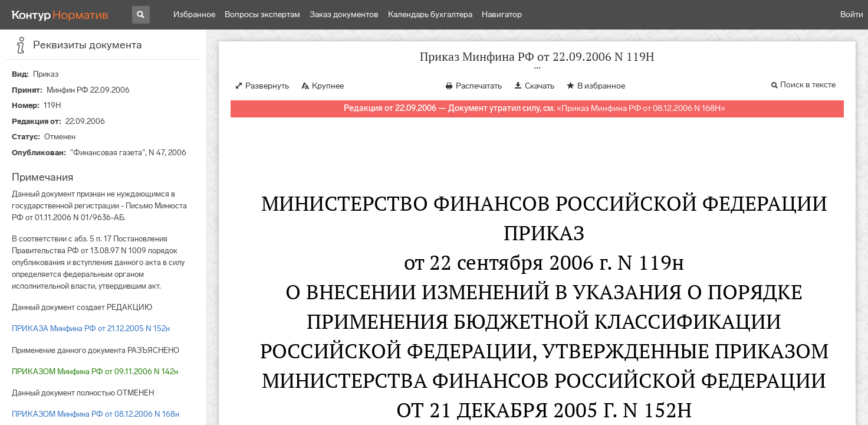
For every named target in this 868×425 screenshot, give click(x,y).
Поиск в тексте (808, 85)
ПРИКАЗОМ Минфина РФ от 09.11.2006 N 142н (95, 372)
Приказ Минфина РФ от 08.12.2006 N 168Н (641, 108)
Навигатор (502, 14)
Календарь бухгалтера (430, 14)
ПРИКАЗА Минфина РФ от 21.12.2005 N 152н (91, 328)
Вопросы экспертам (262, 14)
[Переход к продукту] (60, 15)
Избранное (194, 14)
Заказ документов (344, 14)
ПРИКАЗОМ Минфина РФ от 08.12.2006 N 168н (96, 414)
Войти (852, 14)
